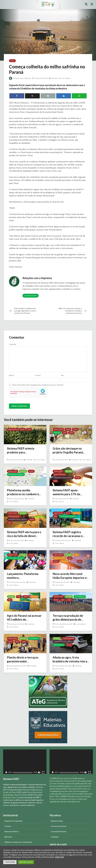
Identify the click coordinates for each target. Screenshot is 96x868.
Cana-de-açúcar (60, 475)
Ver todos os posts (31, 296)
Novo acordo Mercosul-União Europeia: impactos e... (71, 576)
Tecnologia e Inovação (16, 475)
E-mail (38, 375)
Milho (12, 61)
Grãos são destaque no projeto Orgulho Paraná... (69, 450)
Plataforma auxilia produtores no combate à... (24, 492)
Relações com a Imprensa (20, 78)
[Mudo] (39, 773)
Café (70, 558)
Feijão (68, 429)
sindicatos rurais (9, 797)
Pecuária (76, 513)
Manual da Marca (11, 831)
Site (62, 375)
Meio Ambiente (80, 597)
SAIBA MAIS (59, 857)
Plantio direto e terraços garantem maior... (23, 659)
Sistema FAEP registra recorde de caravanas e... (69, 534)
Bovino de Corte (59, 558)
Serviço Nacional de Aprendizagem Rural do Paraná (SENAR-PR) (23, 794)
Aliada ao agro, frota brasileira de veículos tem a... (71, 659)
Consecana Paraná (59, 826)
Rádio (73, 561)
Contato (8, 826)
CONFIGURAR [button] (10, 862)
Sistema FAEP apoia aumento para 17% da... (67, 492)
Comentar (54, 78)
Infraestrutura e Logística (63, 478)
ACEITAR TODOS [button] (26, 862)
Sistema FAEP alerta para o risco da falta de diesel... (24, 534)
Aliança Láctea (57, 821)
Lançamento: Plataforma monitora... (23, 576)
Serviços (57, 433)
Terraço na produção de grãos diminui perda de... (68, 618)
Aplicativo (8, 837)
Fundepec (55, 837)
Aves (76, 555)
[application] (25, 762)
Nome (12, 375)
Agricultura (13, 429)
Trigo (71, 433)
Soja (29, 429)
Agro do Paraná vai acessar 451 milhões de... (24, 618)
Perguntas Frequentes (13, 821)
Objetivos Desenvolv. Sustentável (18, 842)
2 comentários (81, 624)
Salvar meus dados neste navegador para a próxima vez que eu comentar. (38, 385)
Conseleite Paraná (58, 831)
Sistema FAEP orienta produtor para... (21, 450)
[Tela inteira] (43, 773)
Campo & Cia (79, 558)
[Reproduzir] (6, 773)
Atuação (23, 471)
